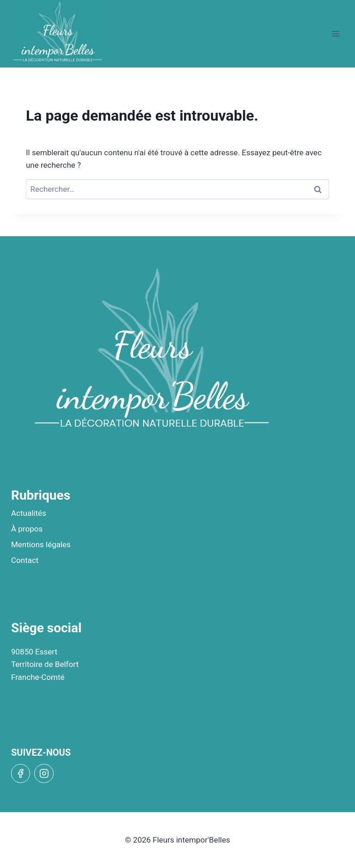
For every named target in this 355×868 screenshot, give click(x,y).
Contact (25, 560)
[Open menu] (335, 34)
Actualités (29, 513)
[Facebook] (21, 773)
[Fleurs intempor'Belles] (58, 32)
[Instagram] (44, 773)
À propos (27, 529)
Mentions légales (41, 544)
